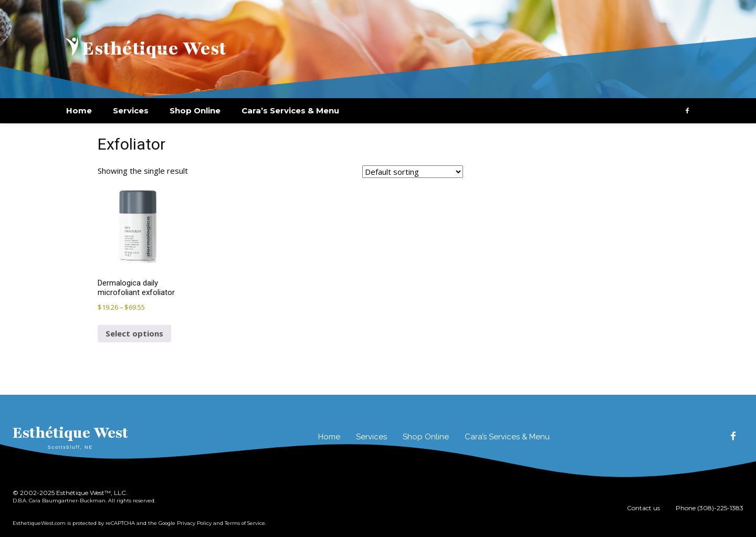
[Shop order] (413, 172)
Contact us (643, 508)
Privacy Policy (194, 523)
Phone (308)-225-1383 (710, 508)
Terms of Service (245, 523)
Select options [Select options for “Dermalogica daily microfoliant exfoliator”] (134, 333)
